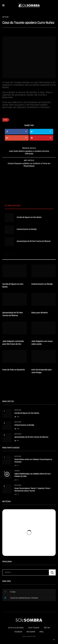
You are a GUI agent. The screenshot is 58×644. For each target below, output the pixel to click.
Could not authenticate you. (23, 598)
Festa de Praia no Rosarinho (14, 370)
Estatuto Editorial (16, 628)
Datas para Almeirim (40, 313)
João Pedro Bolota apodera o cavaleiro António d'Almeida (29, 152)
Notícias (5, 17)
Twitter (47, 628)
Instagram (31, 632)
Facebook (18, 632)
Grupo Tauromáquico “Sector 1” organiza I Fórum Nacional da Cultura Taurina (32, 490)
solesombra (7, 31)
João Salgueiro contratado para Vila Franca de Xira (13, 343)
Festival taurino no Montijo (27, 229)
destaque (16, 120)
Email (42, 632)
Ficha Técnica (34, 628)
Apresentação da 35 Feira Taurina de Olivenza (34, 241)
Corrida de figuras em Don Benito (29, 217)
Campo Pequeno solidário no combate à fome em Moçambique (29, 165)
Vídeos (17, 471)
